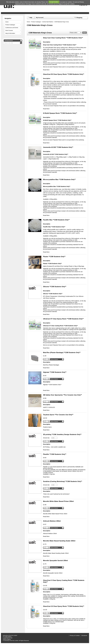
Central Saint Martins (48, 22)
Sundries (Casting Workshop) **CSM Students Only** (63, 481)
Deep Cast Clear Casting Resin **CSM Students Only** (63, 38)
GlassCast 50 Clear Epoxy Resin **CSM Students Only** (64, 74)
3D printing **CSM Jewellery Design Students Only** (62, 434)
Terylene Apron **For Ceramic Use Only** (58, 415)
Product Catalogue (10, 25)
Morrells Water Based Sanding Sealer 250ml (59, 541)
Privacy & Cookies (75, 635)
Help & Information (10, 33)
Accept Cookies (54, 2)
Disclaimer (84, 635)
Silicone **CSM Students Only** (55, 287)
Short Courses (9, 30)
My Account (40, 18)
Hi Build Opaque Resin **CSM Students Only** (60, 113)
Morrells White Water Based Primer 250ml (58, 501)
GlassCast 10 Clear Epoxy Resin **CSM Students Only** (64, 606)
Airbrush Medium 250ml (52, 521)
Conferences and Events (12, 28)
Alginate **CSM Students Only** (55, 372)
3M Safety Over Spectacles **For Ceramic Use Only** (62, 395)
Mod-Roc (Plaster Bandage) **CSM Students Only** (62, 353)
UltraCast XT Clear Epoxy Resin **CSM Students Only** (63, 319)
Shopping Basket (79, 18)
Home (7, 22)
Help (31, 18)
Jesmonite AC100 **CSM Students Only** (58, 147)
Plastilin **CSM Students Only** (55, 454)
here (30, 4)
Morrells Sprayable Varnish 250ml (55, 561)
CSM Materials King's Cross (62, 22)
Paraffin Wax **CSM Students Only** (56, 220)
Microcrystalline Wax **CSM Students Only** (59, 180)
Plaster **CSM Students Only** (54, 257)
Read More (46, 70)
